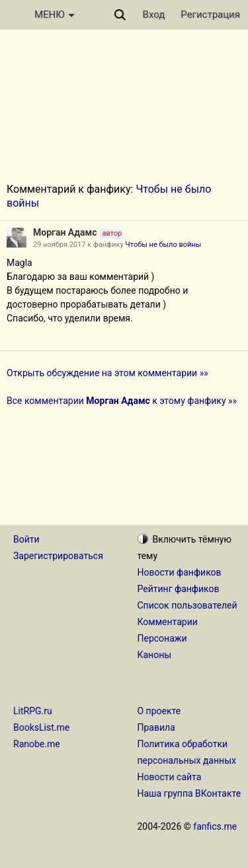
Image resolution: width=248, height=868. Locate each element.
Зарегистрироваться (58, 556)
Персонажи (162, 638)
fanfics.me (215, 826)
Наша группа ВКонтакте (189, 793)
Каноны (155, 655)
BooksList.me (41, 727)
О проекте (159, 711)
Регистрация (210, 15)
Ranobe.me (37, 744)
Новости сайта (170, 777)
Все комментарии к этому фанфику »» (122, 401)
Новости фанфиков (180, 572)
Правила (156, 727)
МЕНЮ (55, 15)
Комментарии (168, 622)
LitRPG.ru (33, 711)
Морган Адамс (65, 232)
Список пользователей (187, 605)
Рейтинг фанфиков (179, 589)
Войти (26, 539)
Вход (154, 15)
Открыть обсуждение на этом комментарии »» (107, 373)
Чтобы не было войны (163, 245)
